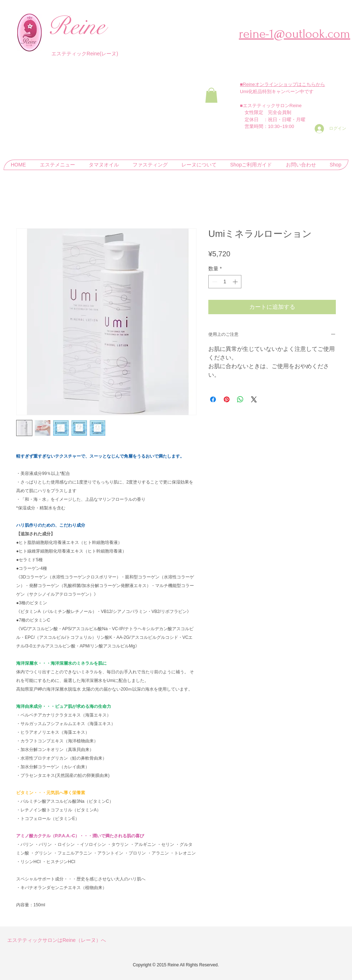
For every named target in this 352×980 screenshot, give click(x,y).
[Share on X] (254, 399)
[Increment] (236, 282)
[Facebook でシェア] (213, 399)
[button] (211, 95)
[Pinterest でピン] (227, 399)
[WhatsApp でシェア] (240, 399)
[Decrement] (214, 282)
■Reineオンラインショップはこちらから (282, 84)
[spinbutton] (225, 282)
